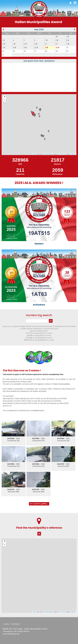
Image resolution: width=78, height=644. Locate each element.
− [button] (5, 100)
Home (6, 624)
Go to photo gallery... (39, 504)
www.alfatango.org (11, 634)
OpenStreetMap (48, 154)
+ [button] (5, 97)
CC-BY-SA (62, 154)
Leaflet (35, 154)
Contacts (16, 624)
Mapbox (74, 154)
